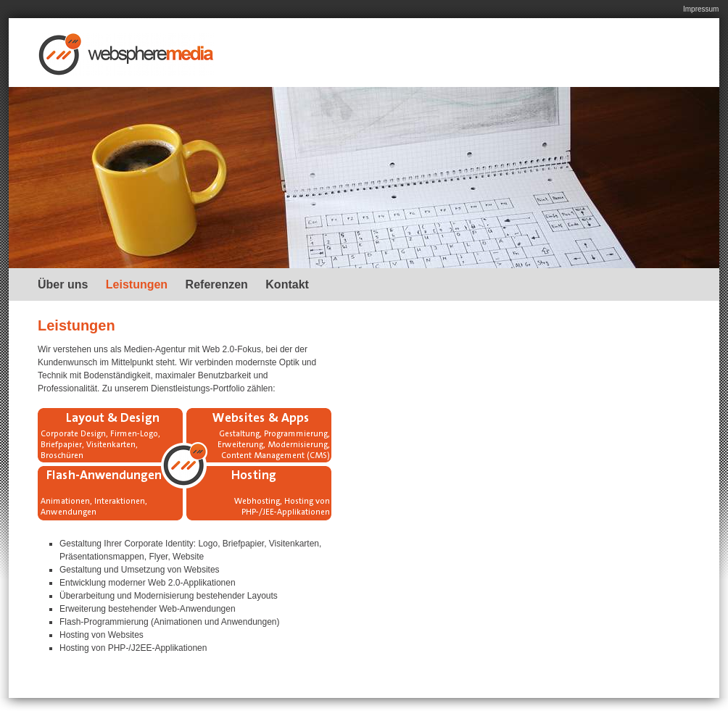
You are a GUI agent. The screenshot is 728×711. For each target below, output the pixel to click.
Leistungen (137, 284)
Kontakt (287, 284)
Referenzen (217, 284)
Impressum (701, 9)
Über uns (63, 284)
